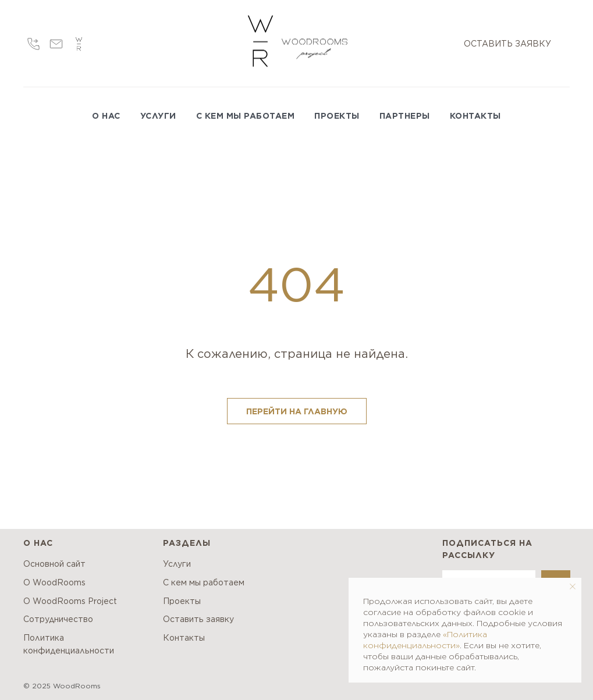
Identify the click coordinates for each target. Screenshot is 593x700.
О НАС (106, 116)
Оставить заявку (198, 619)
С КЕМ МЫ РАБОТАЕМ (246, 116)
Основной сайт (54, 564)
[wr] (79, 44)
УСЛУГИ (158, 116)
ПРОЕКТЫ (337, 116)
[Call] (33, 44)
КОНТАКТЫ (475, 116)
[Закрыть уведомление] (573, 587)
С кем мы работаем (204, 582)
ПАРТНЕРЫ (405, 116)
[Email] (56, 44)
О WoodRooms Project (70, 601)
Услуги (177, 564)
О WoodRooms (54, 582)
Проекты (182, 601)
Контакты (184, 638)
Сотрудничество (58, 619)
